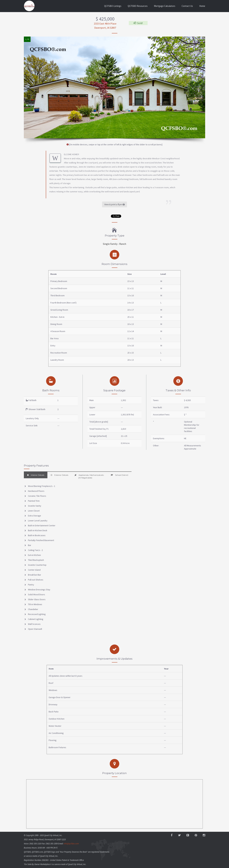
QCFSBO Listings (113, 6)
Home (202, 6)
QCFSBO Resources (138, 6)
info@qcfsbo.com (71, 844)
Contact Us (187, 6)
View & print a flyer (114, 204)
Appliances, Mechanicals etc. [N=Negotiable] (89, 476)
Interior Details (36, 475)
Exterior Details (59, 475)
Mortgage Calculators (165, 6)
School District (120, 475)
